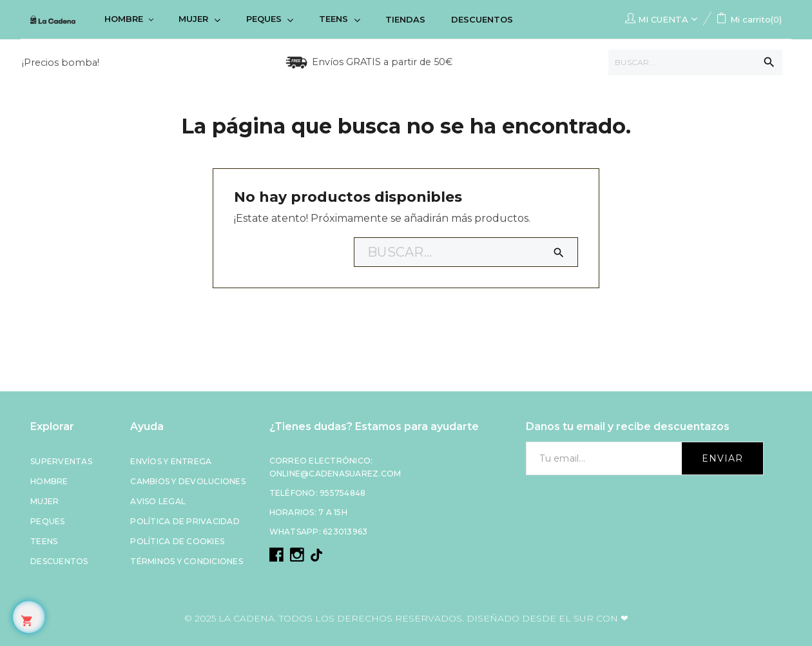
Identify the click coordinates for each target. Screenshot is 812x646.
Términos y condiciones (187, 561)
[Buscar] (695, 63)
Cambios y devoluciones (188, 481)
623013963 (345, 532)
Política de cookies (177, 541)
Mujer (44, 501)
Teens (44, 541)
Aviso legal (158, 501)
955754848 (343, 493)
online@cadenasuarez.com (335, 474)
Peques (48, 521)
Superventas (61, 461)
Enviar (722, 458)
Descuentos (59, 561)
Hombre (49, 481)
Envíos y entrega (171, 461)
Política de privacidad (185, 521)
